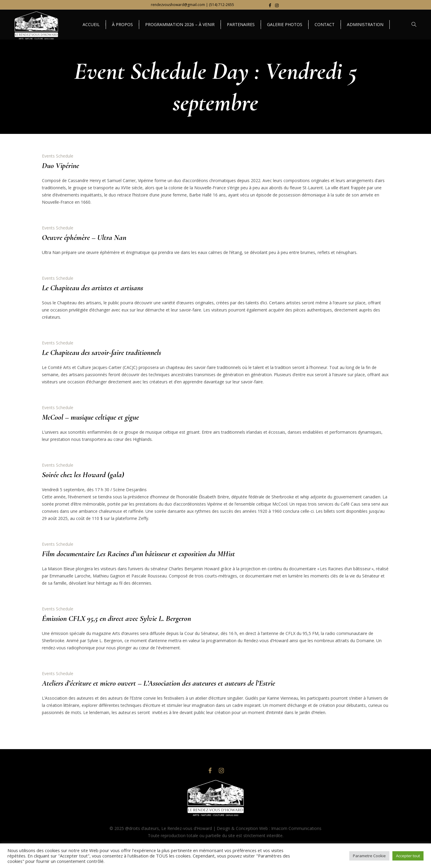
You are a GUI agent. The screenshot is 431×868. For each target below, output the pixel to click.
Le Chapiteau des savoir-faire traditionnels (101, 352)
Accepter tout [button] (408, 856)
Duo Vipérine (60, 165)
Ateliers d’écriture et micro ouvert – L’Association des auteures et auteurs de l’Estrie (158, 683)
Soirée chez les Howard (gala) (83, 475)
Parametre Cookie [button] (369, 856)
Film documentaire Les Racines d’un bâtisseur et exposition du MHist (138, 554)
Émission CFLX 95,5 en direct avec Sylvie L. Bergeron (116, 618)
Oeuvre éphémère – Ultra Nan (84, 237)
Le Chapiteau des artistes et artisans (92, 288)
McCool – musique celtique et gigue (90, 417)
